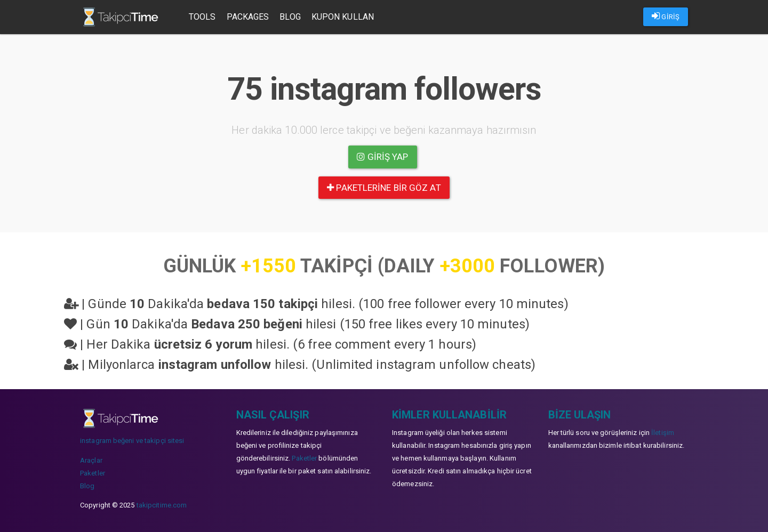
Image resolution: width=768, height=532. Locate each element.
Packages (248, 17)
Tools (202, 17)
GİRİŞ (666, 16)
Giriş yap (382, 157)
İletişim (663, 433)
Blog (290, 17)
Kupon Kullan (343, 17)
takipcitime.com (162, 505)
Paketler (93, 473)
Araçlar (91, 460)
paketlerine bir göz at (384, 188)
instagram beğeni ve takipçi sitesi (132, 441)
